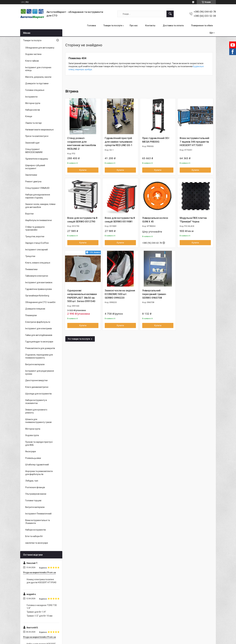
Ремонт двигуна (33, 182)
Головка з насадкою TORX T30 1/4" (42, 607)
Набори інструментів (36, 530)
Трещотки (30, 256)
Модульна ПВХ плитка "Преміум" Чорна (193, 220)
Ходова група (32, 435)
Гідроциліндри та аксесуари (39, 342)
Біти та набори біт (34, 536)
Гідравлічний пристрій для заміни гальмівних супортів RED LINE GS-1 (119, 142)
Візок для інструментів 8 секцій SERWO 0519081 (120, 220)
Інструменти (31, 97)
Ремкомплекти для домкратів (40, 348)
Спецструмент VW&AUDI (37, 188)
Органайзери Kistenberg (37, 296)
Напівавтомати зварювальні (39, 130)
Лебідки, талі (32, 481)
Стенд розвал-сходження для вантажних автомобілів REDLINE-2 (82, 143)
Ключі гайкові (32, 61)
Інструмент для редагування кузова (40, 372)
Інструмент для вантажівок (39, 282)
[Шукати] (170, 14)
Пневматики (31, 269)
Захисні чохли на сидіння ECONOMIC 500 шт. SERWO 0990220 (120, 294)
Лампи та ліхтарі (33, 123)
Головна (92, 26)
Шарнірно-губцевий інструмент (35, 167)
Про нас (134, 26)
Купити (83, 170)
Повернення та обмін (202, 26)
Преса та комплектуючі (37, 136)
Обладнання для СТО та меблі (40, 302)
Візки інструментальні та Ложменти (38, 522)
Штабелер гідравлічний (37, 465)
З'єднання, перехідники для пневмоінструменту (39, 356)
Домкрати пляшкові (35, 309)
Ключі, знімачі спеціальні (38, 263)
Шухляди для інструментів (38, 394)
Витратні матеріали (35, 364)
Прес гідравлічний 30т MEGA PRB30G (156, 140)
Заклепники (31, 175)
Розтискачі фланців (35, 487)
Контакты (150, 26)
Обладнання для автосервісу (40, 48)
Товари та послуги (113, 26)
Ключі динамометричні (37, 387)
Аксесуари (31, 451)
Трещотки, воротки (35, 236)
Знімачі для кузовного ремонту (36, 411)
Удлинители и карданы (37, 159)
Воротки (29, 214)
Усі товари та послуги (79, 339)
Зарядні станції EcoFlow (37, 243)
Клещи (29, 116)
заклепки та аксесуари (37, 543)
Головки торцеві (33, 501)
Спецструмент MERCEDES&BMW (34, 151)
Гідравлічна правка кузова (39, 289)
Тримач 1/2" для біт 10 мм (40, 616)
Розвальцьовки (33, 458)
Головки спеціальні (35, 90)
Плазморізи (31, 315)
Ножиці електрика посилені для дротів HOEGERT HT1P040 (41, 581)
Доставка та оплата (173, 26)
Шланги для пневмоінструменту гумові (38, 421)
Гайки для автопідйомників (39, 335)
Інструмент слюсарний (36, 250)
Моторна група (33, 103)
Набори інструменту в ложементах (36, 402)
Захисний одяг (33, 143)
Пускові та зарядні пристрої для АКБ (39, 443)
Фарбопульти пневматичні (39, 220)
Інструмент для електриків (39, 328)
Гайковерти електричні (37, 276)
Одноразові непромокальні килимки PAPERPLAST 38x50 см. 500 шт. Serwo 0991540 (82, 296)
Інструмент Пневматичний (38, 514)
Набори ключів (33, 110)
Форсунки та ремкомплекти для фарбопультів (39, 473)
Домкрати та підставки (37, 83)
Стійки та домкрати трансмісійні (35, 228)
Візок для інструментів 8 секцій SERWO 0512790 (82, 220)
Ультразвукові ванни (36, 494)
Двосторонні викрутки (36, 380)
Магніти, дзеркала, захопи (38, 77)
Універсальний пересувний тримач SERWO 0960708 (154, 294)
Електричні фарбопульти (38, 322)
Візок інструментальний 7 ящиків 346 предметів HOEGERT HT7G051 (194, 142)
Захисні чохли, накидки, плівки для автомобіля (40, 206)
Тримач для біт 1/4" (36, 612)
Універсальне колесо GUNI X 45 (155, 220)
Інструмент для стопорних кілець (38, 69)
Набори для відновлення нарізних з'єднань (38, 196)
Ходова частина (33, 54)
